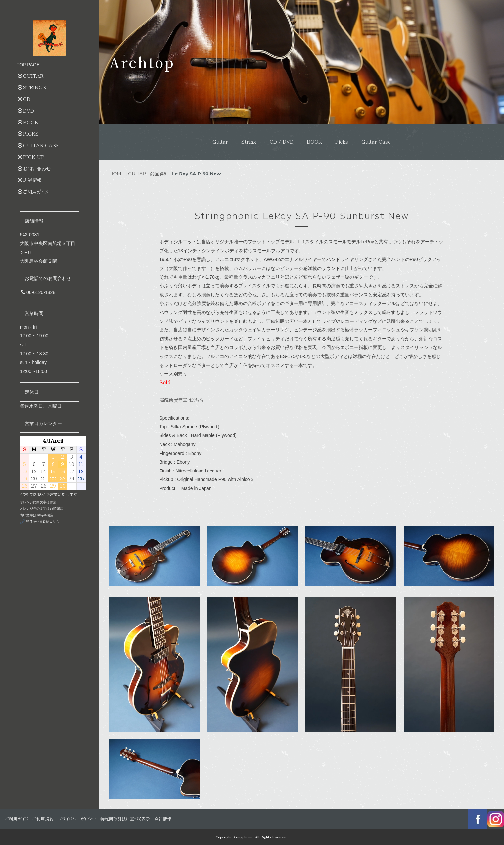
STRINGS (32, 88)
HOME (117, 174)
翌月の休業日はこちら (40, 522)
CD (24, 99)
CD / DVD (282, 142)
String (249, 142)
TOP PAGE (28, 65)
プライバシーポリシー (77, 819)
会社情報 (163, 819)
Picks (342, 142)
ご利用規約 (43, 819)
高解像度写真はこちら (181, 400)
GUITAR (137, 174)
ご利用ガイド (33, 192)
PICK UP (31, 157)
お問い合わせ (34, 169)
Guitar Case (376, 142)
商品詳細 (159, 174)
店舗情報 (30, 180)
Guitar (220, 142)
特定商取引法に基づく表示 (125, 819)
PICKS (28, 134)
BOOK (314, 142)
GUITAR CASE (38, 146)
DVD (26, 111)
